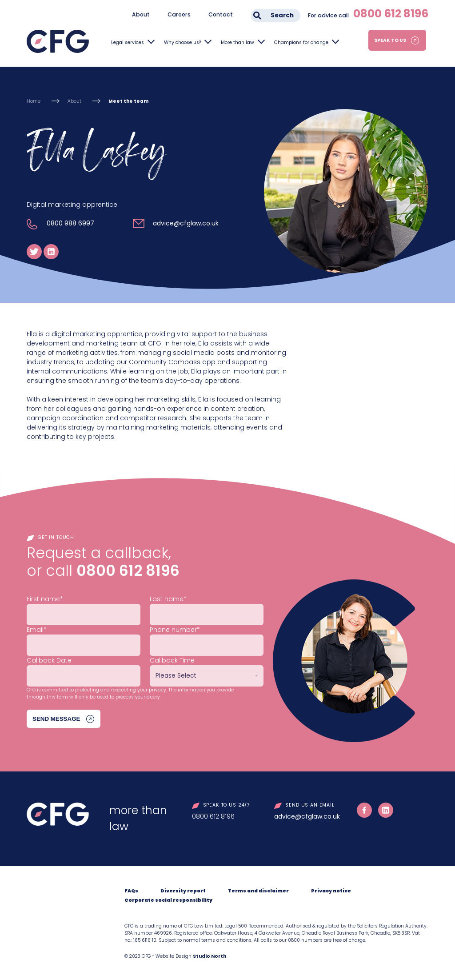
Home (34, 101)
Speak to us (390, 40)
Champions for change (301, 42)
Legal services (128, 42)
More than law (237, 42)
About (74, 101)
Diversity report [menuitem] (183, 891)
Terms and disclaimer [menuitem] (258, 891)
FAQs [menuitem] (131, 891)
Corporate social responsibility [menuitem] (168, 900)
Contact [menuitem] (221, 14)
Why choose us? (182, 42)
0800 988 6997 (70, 223)
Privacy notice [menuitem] (331, 891)
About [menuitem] (141, 14)
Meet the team (128, 101)
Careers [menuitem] (179, 14)
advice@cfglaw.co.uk (186, 223)
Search (282, 15)
